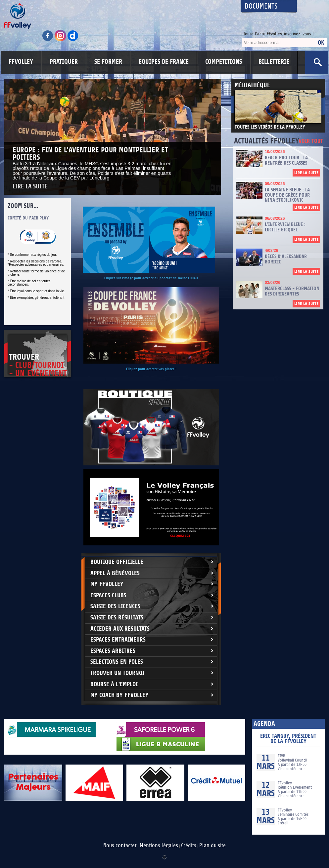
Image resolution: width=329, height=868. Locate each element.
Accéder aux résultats (120, 629)
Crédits (189, 846)
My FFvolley (107, 584)
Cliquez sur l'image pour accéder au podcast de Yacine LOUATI (151, 278)
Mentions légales (159, 846)
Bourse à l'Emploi (114, 684)
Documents (261, 6)
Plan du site (212, 846)
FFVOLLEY (21, 62)
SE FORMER (108, 62)
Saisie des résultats (117, 618)
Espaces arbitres (113, 651)
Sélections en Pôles (117, 662)
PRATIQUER (64, 62)
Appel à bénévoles (115, 573)
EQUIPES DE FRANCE (164, 62)
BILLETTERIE (274, 62)
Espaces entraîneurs (118, 640)
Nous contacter (120, 846)
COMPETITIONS (224, 62)
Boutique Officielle (117, 562)
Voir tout (311, 141)
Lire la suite (30, 187)
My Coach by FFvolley (119, 695)
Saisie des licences (115, 606)
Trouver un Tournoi (117, 673)
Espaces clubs (108, 595)
